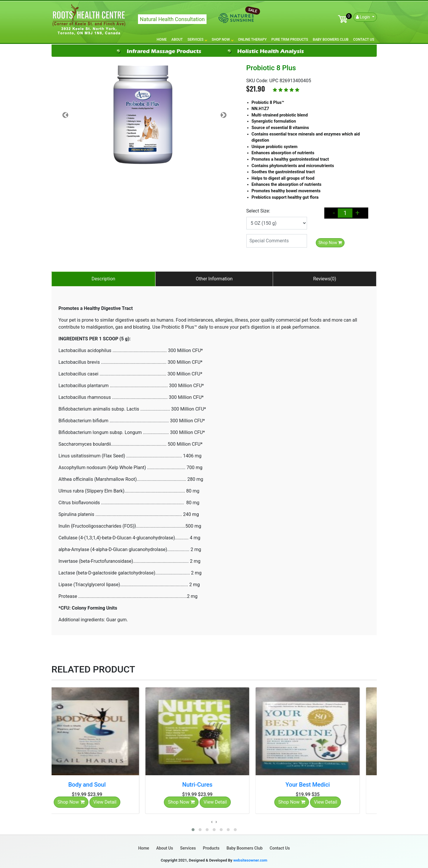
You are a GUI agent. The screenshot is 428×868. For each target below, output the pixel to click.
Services (197, 40)
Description (103, 279)
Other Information (214, 279)
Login (363, 17)
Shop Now (222, 40)
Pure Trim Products (290, 40)
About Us (165, 848)
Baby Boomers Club (331, 40)
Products (211, 848)
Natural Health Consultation (172, 19)
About (177, 40)
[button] (193, 830)
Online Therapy (252, 40)
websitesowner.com (250, 860)
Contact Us (364, 40)
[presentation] (212, 822)
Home (162, 40)
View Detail (122, 802)
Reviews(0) (325, 279)
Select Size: (258, 211)
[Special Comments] (277, 241)
